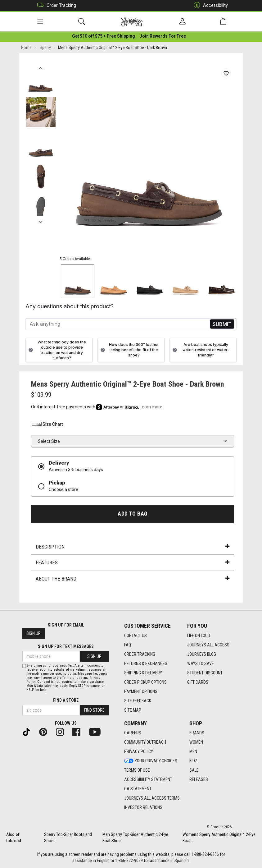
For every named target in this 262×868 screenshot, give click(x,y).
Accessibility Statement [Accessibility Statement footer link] (148, 780)
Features (133, 564)
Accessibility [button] (209, 5)
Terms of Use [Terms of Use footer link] (137, 770)
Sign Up (34, 634)
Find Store (94, 710)
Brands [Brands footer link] (197, 733)
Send (222, 325)
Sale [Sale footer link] (194, 770)
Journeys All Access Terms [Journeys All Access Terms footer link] (152, 798)
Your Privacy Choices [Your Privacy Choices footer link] (151, 761)
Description (133, 548)
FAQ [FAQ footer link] (128, 645)
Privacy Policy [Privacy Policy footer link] (139, 752)
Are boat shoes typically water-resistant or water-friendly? (200, 351)
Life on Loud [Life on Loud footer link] (199, 636)
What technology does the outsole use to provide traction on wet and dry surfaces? (56, 351)
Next (41, 222)
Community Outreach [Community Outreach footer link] (145, 742)
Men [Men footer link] (193, 752)
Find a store (66, 700)
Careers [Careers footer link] (133, 733)
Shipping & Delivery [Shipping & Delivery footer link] (143, 673)
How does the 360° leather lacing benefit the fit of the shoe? (129, 351)
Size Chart (47, 425)
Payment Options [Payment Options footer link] (141, 691)
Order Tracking (55, 5)
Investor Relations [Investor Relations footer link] (143, 808)
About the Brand (133, 580)
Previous (41, 68)
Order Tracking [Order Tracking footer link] (140, 654)
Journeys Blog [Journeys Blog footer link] (202, 654)
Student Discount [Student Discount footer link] (205, 673)
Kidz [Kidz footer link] (193, 761)
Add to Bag (132, 515)
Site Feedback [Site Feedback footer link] (138, 701)
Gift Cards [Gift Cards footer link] (198, 682)
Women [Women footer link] (196, 742)
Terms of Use (72, 678)
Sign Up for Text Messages (66, 647)
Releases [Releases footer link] (199, 780)
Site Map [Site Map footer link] (133, 710)
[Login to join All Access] (104, 37)
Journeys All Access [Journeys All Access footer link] (208, 645)
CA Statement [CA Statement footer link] (138, 789)
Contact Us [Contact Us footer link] (136, 636)
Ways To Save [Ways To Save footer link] (201, 664)
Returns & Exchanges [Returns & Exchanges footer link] (146, 664)
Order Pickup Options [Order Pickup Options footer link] (145, 682)
